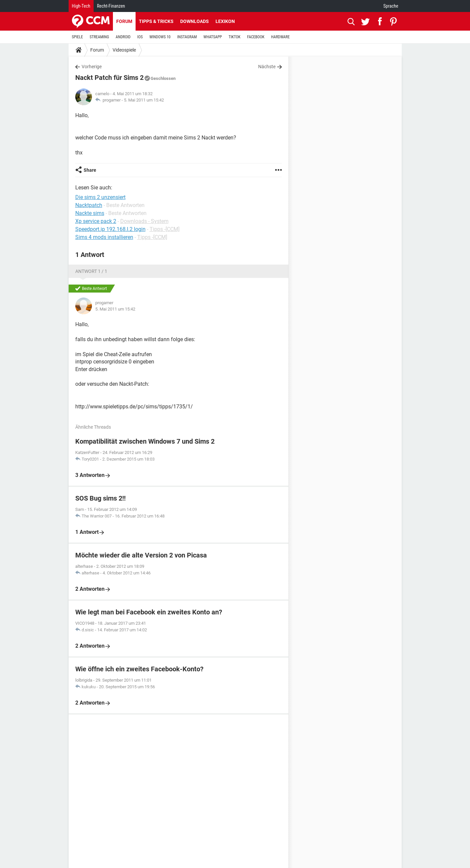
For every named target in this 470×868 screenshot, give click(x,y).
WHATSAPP (213, 37)
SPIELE (78, 37)
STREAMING (99, 37)
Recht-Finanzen (111, 6)
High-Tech (81, 6)
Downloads (195, 21)
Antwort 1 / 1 (91, 271)
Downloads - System (144, 221)
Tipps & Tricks (156, 21)
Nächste (267, 67)
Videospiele (124, 50)
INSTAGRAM (187, 37)
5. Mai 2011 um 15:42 (144, 100)
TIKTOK (235, 37)
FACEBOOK (256, 37)
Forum (124, 21)
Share (90, 170)
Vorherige (92, 67)
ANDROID (123, 37)
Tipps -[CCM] (165, 229)
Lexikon (225, 21)
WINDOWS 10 (160, 37)
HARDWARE (280, 37)
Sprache (391, 6)
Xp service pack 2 (96, 221)
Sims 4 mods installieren (104, 237)
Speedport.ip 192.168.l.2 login (110, 229)
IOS (140, 37)
